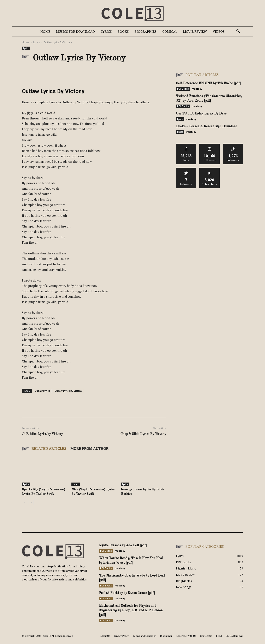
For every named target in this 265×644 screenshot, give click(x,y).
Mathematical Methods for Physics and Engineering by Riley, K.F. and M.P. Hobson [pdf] (131, 610)
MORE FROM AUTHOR (89, 448)
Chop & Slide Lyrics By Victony (143, 434)
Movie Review (195, 31)
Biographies (146, 31)
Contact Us (206, 636)
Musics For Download (75, 31)
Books (123, 31)
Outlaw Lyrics (42, 391)
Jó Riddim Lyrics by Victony (42, 434)
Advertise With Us (186, 636)
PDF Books (183, 89)
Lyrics (106, 31)
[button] (238, 32)
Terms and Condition (145, 636)
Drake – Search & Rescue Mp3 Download (207, 126)
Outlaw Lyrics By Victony (68, 391)
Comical (170, 31)
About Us (105, 636)
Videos (219, 31)
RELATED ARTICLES (49, 448)
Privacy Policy (121, 636)
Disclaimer (166, 636)
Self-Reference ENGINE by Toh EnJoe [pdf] (208, 83)
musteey (197, 89)
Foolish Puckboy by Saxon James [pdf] (127, 593)
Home (45, 31)
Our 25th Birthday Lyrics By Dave (201, 114)
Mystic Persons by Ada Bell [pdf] (123, 545)
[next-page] (31, 502)
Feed (219, 636)
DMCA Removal (234, 636)
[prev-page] (25, 502)
